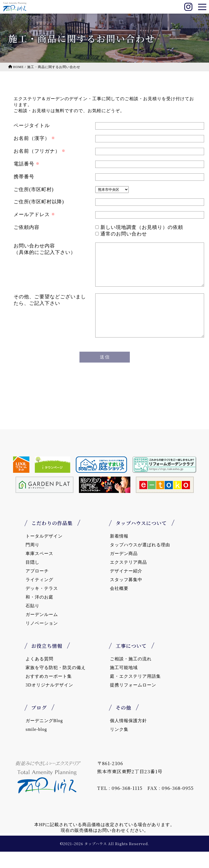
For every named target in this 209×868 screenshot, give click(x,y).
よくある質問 (39, 675)
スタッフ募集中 (126, 596)
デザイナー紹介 (126, 587)
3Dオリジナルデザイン (49, 701)
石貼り (33, 622)
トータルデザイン (44, 552)
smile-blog (36, 746)
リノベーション (42, 640)
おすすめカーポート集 (49, 693)
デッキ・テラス (42, 605)
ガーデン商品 (124, 570)
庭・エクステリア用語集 (135, 693)
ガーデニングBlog (44, 737)
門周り (33, 561)
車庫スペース (39, 570)
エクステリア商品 (128, 579)
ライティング (39, 596)
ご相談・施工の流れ (131, 675)
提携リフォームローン (133, 701)
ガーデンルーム (42, 631)
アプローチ (37, 587)
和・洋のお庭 (39, 613)
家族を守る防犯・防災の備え (56, 684)
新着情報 (119, 552)
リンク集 (119, 746)
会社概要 (119, 605)
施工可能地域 (124, 684)
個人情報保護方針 (128, 737)
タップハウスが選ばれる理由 (140, 561)
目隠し (33, 579)
